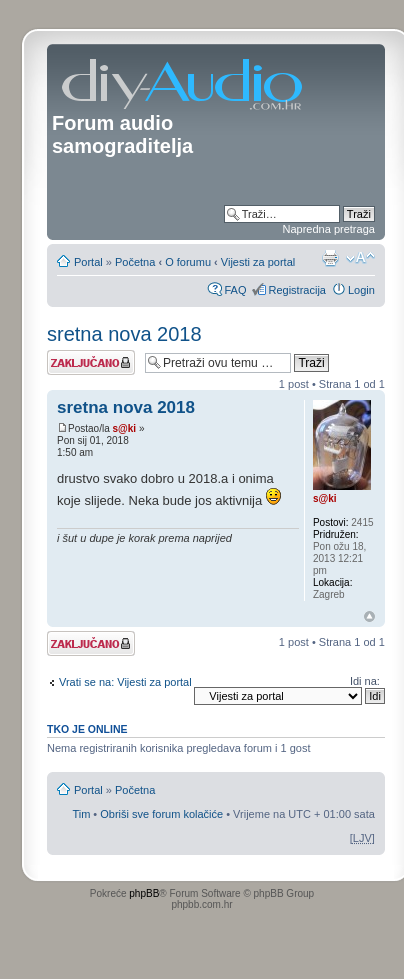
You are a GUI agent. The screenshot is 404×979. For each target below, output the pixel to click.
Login (361, 290)
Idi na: (365, 681)
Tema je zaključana (91, 362)
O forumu (188, 262)
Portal (88, 262)
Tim (81, 814)
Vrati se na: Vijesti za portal (125, 682)
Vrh (369, 616)
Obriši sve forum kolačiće (161, 814)
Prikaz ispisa (330, 258)
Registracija (296, 290)
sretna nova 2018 (124, 334)
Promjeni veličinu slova (360, 258)
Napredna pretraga (329, 229)
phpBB (144, 893)
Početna (135, 262)
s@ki (124, 428)
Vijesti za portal (258, 262)
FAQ (235, 290)
